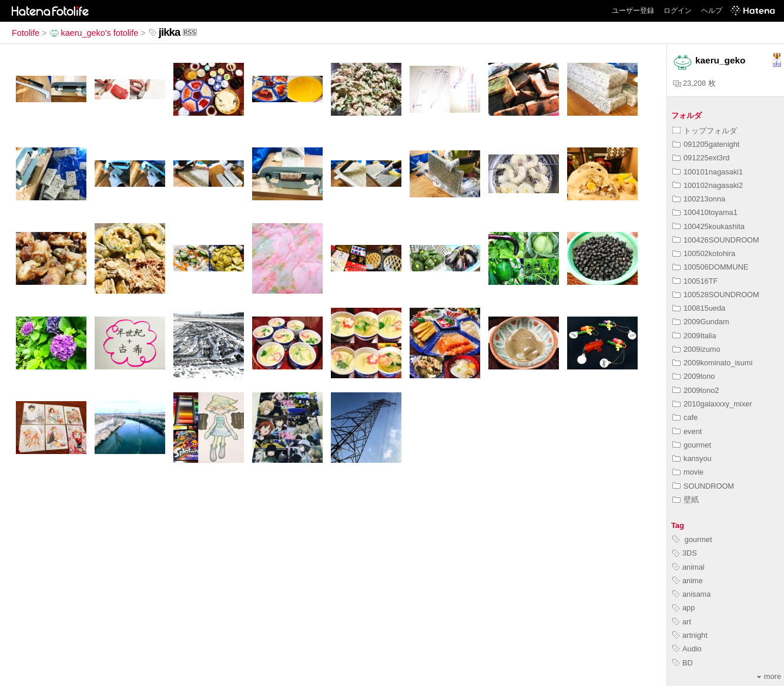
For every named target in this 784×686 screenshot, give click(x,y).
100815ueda (699, 308)
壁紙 (686, 500)
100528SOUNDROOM (716, 295)
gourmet (692, 445)
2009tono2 (696, 390)
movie (688, 472)
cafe (685, 417)
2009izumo (696, 349)
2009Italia (694, 336)
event (687, 431)
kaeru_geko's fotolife (94, 33)
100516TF (695, 281)
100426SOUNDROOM (716, 240)
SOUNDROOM (703, 486)
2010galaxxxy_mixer (712, 404)
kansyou (692, 458)
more (769, 676)
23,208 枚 (694, 83)
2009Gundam (701, 322)
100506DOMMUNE (710, 267)
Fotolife (26, 33)
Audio (687, 649)
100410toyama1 (705, 212)
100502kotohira (704, 253)
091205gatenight (706, 144)
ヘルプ (712, 11)
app (684, 608)
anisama (691, 594)
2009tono (693, 376)
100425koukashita (708, 226)
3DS (685, 553)
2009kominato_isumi (712, 363)
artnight (690, 635)
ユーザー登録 (633, 11)
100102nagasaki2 (708, 185)
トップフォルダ (705, 131)
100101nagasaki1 (708, 172)
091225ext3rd (701, 158)
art (682, 622)
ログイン (678, 11)
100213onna (699, 199)
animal (688, 567)
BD (683, 663)
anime (688, 581)
